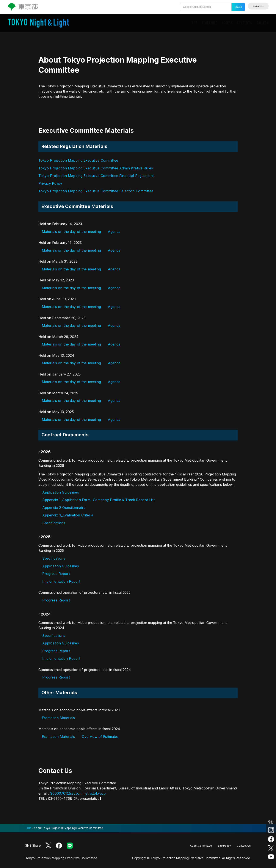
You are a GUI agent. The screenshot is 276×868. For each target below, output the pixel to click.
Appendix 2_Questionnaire (64, 508)
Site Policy (224, 846)
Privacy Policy (50, 183)
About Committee (201, 846)
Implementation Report (61, 581)
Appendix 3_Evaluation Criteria (68, 515)
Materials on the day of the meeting (71, 232)
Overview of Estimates (100, 737)
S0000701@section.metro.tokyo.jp (78, 793)
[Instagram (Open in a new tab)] (271, 830)
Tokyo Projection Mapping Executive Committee (78, 160)
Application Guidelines (61, 492)
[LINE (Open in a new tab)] (70, 846)
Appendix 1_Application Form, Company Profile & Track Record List (99, 500)
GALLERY (262, 23)
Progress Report (56, 574)
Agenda (114, 232)
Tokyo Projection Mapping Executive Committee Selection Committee (96, 191)
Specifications (54, 523)
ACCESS (227, 23)
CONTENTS (244, 23)
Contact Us (244, 846)
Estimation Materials (58, 718)
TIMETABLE (209, 23)
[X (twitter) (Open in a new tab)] (271, 848)
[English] (258, 6)
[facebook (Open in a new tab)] (271, 839)
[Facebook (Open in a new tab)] (59, 846)
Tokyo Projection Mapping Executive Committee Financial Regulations (96, 176)
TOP (194, 23)
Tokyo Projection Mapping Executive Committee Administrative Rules (96, 168)
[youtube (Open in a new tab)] (271, 857)
